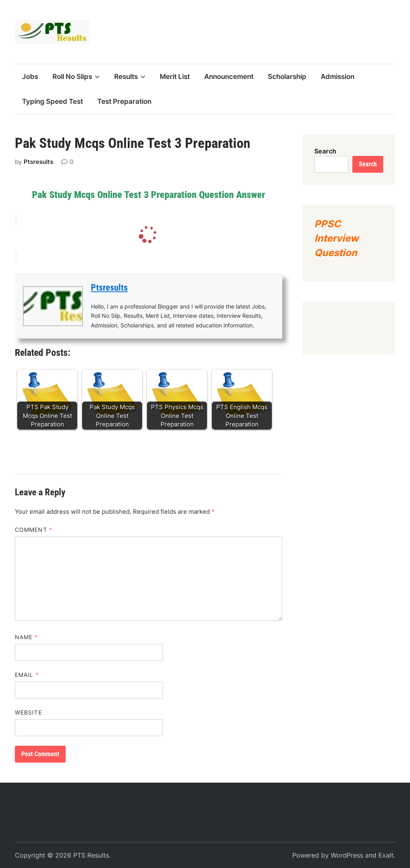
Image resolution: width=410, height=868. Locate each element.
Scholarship (287, 77)
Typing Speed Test (52, 101)
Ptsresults (38, 162)
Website (28, 712)
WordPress (347, 855)
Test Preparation (124, 101)
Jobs (30, 77)
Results (130, 77)
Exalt (386, 855)
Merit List (175, 77)
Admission (338, 77)
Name (26, 637)
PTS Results (91, 855)
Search (325, 151)
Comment (34, 530)
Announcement (229, 77)
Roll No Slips (76, 77)
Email (27, 675)
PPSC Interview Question (336, 238)
